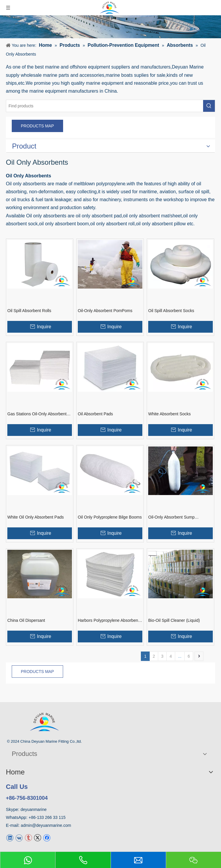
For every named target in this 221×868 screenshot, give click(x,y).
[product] (110, 27)
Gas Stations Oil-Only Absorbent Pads (37, 414)
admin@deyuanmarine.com (46, 825)
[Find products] (105, 106)
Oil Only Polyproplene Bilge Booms (110, 517)
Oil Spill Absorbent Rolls (29, 311)
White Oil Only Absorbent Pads (36, 517)
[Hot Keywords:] (209, 106)
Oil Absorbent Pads (95, 414)
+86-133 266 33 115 (47, 817)
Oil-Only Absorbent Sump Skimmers (171, 517)
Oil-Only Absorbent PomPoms (105, 311)
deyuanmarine (34, 809)
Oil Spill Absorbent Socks (171, 311)
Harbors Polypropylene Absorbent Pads (108, 621)
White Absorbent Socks (169, 414)
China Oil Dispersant (26, 620)
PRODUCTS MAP (37, 126)
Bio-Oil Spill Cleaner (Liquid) (174, 620)
